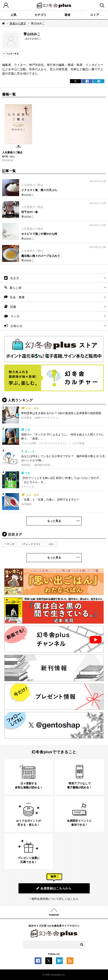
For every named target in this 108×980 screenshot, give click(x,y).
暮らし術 (16, 288)
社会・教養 (17, 297)
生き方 (15, 278)
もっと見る (54, 521)
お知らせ (16, 326)
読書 (13, 307)
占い (52, 544)
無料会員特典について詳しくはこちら (55, 899)
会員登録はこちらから (54, 888)
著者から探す (18, 23)
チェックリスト (32, 544)
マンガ (15, 316)
